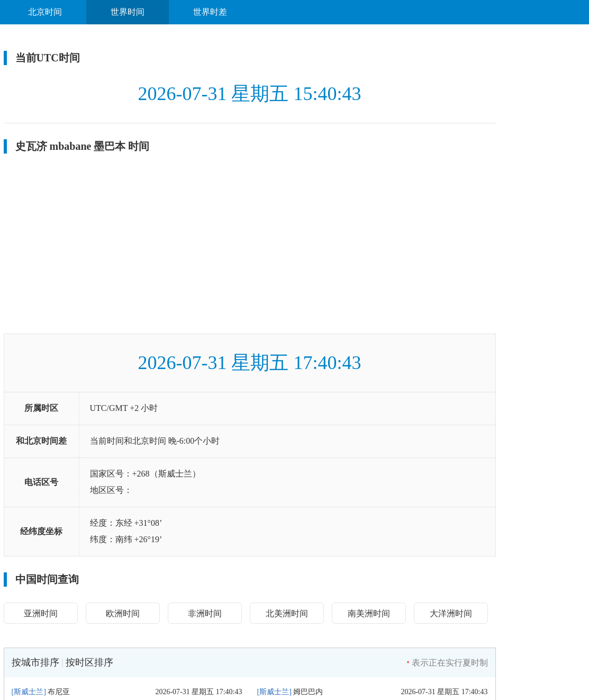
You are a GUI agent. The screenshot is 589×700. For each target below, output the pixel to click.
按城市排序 (35, 662)
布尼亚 (59, 692)
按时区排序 (89, 662)
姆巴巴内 (308, 692)
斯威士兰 (29, 692)
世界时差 (210, 12)
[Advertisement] (250, 244)
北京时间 (45, 12)
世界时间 (128, 12)
